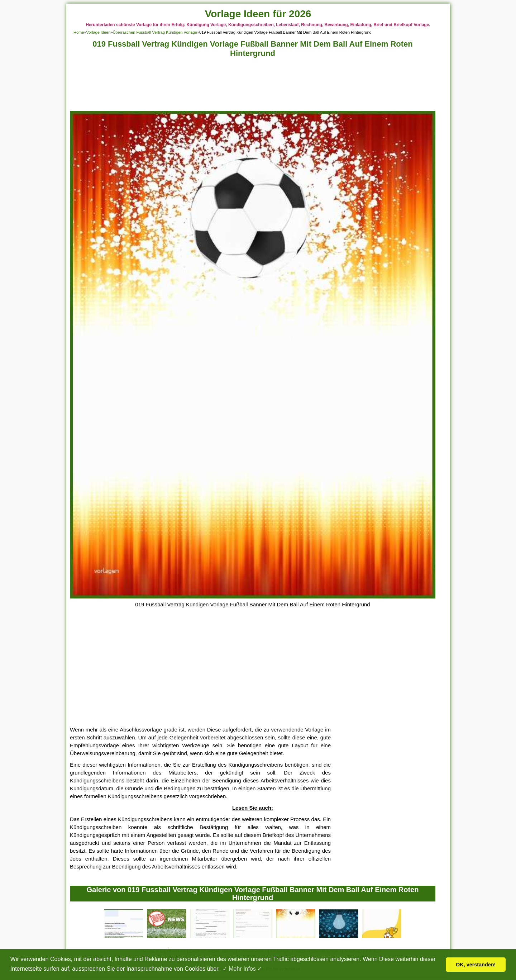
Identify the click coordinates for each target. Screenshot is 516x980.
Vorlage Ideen (98, 32)
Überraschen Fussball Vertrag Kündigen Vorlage (155, 32)
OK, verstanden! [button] (476, 965)
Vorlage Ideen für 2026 (258, 14)
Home (79, 32)
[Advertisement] (253, 86)
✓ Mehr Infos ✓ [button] (242, 969)
